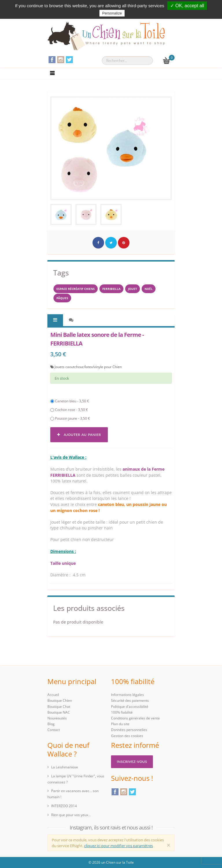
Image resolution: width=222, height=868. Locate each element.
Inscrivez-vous (132, 762)
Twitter (69, 60)
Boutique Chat (59, 707)
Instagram (61, 60)
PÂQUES (62, 298)
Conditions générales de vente (135, 718)
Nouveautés (57, 718)
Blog (51, 724)
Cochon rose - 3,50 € (69, 410)
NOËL (149, 289)
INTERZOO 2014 (64, 806)
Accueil (53, 695)
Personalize (112, 13)
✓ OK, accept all (187, 6)
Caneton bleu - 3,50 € (70, 401)
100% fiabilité (122, 712)
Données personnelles (129, 730)
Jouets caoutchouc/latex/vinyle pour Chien (88, 367)
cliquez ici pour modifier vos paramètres (119, 846)
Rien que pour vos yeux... (71, 815)
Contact (54, 730)
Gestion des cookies (127, 736)
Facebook (52, 60)
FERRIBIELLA (111, 289)
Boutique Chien (60, 700)
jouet (133, 289)
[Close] (169, 845)
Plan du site (120, 724)
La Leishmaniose (65, 767)
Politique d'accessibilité (130, 707)
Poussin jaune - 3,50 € (70, 418)
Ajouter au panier (79, 435)
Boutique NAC (59, 712)
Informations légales (127, 695)
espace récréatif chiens (76, 289)
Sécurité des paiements (130, 700)
